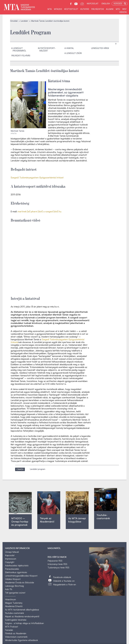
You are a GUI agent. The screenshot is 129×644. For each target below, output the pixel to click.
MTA (50, 9)
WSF (124, 9)
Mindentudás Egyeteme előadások (21, 640)
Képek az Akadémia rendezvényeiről (22, 616)
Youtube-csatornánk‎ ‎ (103, 517)
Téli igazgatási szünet (15, 593)
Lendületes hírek (100, 48)
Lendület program (38, 469)
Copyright (10, 562)
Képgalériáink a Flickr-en (65, 584)
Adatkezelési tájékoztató (17, 566)
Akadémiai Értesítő (14, 606)
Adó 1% (9, 589)
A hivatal (69, 48)
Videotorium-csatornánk (16, 637)
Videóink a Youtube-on (64, 581)
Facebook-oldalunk (62, 577)
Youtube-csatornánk (14, 613)
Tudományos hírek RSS (58, 568)
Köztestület (71, 9)
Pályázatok (98, 9)
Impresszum (11, 559)
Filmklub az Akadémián (16, 633)
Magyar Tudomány (14, 603)
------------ (10, 596)
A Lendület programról (19, 49)
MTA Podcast (12, 627)
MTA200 (58, 9)
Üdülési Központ (13, 579)
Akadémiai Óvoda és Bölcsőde (20, 582)
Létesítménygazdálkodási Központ (21, 576)
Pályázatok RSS (55, 561)
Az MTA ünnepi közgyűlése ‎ (77, 520)
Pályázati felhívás (21, 56)
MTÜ (118, 9)
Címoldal (14, 21)
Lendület (24, 21)
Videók (123, 12)
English (106, 4)
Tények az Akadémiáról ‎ (47, 520)
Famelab (9, 630)
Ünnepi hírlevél (12, 552)
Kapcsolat (93, 4)
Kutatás (85, 9)
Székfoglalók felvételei (16, 620)
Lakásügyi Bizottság (14, 586)
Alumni (110, 9)
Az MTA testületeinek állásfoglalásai (22, 610)
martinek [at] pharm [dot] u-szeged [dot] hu (40, 211)
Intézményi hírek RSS (57, 564)
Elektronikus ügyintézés (16, 572)
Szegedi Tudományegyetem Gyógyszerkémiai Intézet (37, 178)
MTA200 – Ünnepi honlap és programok (20, 522)
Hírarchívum (10, 599)
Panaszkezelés (12, 569)
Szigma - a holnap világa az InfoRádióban (24, 623)
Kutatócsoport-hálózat (47, 49)
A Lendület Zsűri (73, 53)
